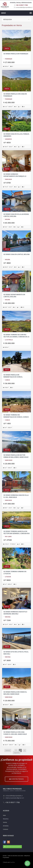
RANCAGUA (8, 179)
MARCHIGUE (9, 460)
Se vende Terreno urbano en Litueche (15, 573)
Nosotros (6, 819)
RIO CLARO (8, 536)
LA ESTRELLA (9, 340)
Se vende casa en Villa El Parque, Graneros (16, 135)
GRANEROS (8, 139)
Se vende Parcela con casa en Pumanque (15, 95)
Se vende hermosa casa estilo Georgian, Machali (15, 613)
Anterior (8, 750)
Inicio (4, 815)
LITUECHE (8, 577)
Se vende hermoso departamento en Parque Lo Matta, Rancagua (15, 176)
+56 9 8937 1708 (21, 5)
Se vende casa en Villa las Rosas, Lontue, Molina (16, 215)
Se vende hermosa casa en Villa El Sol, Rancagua (16, 496)
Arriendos (6, 826)
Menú (4, 13)
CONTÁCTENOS (16, 779)
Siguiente (17, 753)
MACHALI (8, 617)
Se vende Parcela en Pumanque (16, 54)
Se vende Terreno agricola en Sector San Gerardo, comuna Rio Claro (16, 533)
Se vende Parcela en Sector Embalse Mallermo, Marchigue (16, 456)
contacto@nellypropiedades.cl (24, 7)
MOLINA (8, 219)
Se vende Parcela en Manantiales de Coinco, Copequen (13, 377)
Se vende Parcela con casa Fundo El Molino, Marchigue (15, 733)
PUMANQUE (9, 59)
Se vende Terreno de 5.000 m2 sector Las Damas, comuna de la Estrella (16, 337)
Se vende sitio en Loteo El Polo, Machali (16, 653)
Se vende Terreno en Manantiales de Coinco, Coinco (16, 416)
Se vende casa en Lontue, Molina (16, 254)
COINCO (8, 380)
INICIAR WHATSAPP (13, 847)
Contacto (6, 829)
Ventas (5, 822)
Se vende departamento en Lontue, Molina (14, 296)
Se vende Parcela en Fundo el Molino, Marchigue (15, 693)
